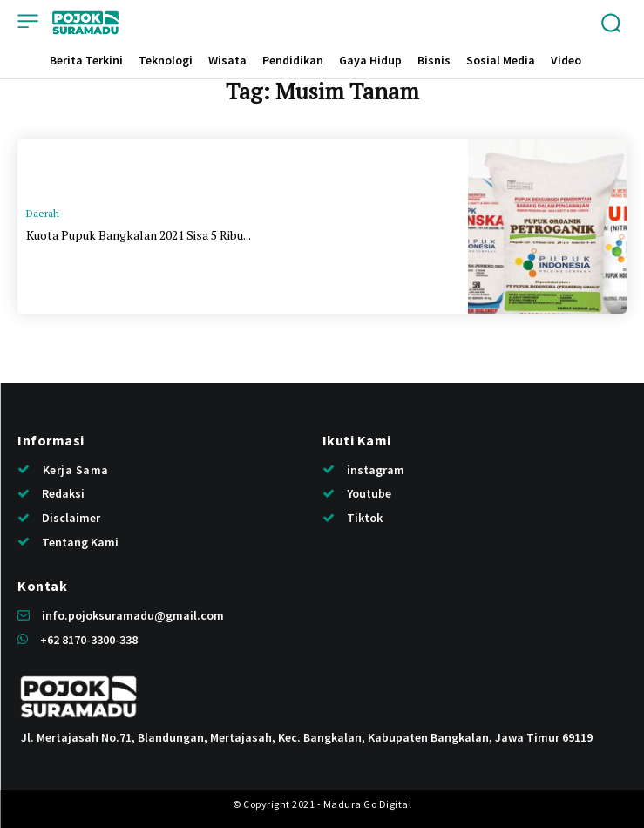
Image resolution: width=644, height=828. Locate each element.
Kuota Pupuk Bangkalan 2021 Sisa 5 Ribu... (139, 235)
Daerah (43, 213)
